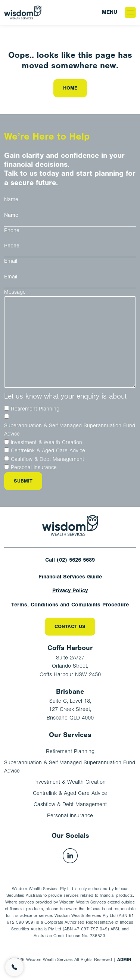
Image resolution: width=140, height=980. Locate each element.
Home (70, 88)
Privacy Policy (70, 591)
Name (11, 199)
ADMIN (124, 959)
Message (15, 292)
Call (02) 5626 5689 (70, 560)
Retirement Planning (35, 409)
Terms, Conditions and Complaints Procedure (70, 605)
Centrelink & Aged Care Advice (48, 451)
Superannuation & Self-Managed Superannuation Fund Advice (70, 430)
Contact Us (70, 626)
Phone (12, 230)
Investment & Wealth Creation (46, 442)
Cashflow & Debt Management (47, 459)
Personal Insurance (34, 467)
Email (11, 261)
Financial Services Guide (70, 577)
